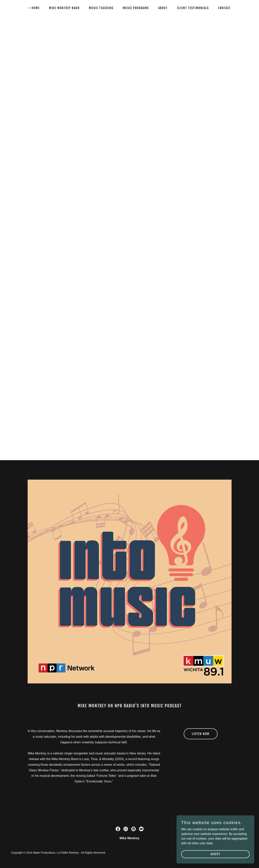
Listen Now (201, 734)
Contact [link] (224, 8)
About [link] (163, 8)
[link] (118, 829)
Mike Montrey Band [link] (64, 8)
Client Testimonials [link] (193, 8)
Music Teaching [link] (101, 8)
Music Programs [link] (136, 8)
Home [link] (36, 8)
